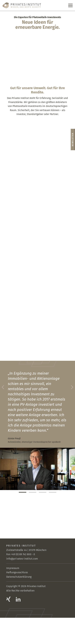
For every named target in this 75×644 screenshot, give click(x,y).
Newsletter (73, 139)
